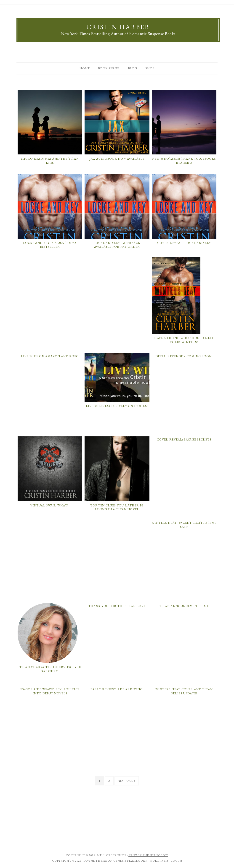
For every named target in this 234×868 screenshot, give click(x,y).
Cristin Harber (118, 27)
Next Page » (126, 781)
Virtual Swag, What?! (50, 505)
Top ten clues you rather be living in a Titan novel (117, 507)
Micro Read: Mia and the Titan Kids (50, 161)
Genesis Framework (130, 861)
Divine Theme (95, 861)
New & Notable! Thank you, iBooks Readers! (184, 161)
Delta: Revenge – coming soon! (184, 356)
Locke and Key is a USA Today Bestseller (50, 245)
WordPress (159, 861)
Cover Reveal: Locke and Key (184, 243)
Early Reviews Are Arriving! (117, 689)
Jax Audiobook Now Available (117, 159)
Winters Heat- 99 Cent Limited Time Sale (184, 525)
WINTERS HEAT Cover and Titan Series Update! (184, 691)
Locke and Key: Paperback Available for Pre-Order (117, 245)
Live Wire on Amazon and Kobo (50, 356)
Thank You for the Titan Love (117, 606)
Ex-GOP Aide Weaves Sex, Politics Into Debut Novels (50, 691)
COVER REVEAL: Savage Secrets (184, 439)
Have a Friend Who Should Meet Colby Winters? (184, 340)
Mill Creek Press (112, 855)
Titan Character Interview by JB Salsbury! (50, 669)
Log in (176, 861)
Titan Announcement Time (184, 606)
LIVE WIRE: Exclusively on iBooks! (117, 406)
